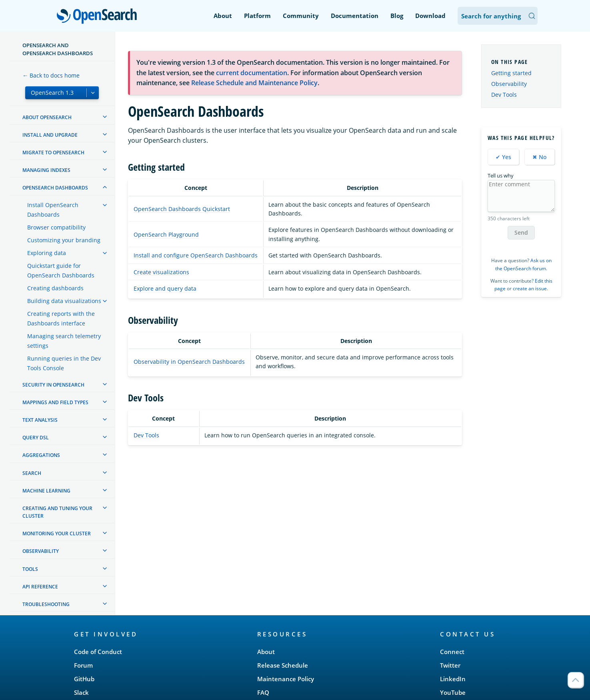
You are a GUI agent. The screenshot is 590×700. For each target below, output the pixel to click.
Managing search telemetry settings (64, 341)
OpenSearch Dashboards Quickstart (182, 209)
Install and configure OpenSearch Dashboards (196, 255)
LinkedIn (453, 679)
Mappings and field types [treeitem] (55, 402)
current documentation (252, 73)
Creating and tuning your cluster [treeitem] (57, 512)
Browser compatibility (56, 227)
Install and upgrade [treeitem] (50, 135)
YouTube (453, 692)
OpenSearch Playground (166, 234)
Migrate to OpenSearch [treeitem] (53, 153)
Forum (83, 665)
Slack (81, 692)
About (223, 16)
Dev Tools (146, 435)
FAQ (263, 692)
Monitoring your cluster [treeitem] (57, 533)
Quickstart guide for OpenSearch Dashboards (61, 270)
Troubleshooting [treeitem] (46, 604)
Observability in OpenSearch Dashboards (189, 362)
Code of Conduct (98, 652)
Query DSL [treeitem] (36, 438)
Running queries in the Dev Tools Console (64, 363)
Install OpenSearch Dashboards (53, 210)
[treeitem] (105, 117)
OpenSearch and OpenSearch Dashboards (58, 49)
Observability (509, 84)
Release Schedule (283, 665)
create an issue (530, 288)
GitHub (84, 679)
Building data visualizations (64, 301)
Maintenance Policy (286, 679)
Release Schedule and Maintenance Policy (254, 83)
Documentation (355, 16)
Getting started (511, 73)
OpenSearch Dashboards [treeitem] (55, 188)
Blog (397, 16)
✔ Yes (503, 157)
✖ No (540, 157)
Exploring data (47, 253)
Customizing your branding (64, 240)
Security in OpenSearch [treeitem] (53, 385)
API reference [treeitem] (40, 587)
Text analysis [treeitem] (40, 420)
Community (301, 16)
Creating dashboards (55, 288)
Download (430, 16)
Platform (257, 16)
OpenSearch (99, 17)
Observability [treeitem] (41, 551)
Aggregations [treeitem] (41, 455)
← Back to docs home (51, 75)
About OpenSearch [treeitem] (47, 117)
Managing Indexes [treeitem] (46, 170)
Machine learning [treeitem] (46, 491)
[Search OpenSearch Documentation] (498, 16)
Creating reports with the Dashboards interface (61, 318)
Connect (452, 652)
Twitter (450, 665)
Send (521, 232)
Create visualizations (161, 272)
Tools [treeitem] (30, 569)
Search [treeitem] (32, 473)
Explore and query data (165, 288)
